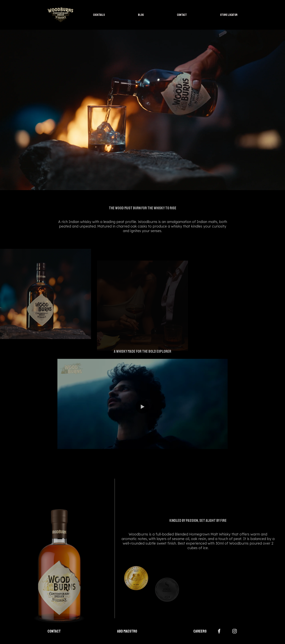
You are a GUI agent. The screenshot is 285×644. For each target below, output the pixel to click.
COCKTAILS (99, 15)
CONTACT (182, 15)
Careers (200, 631)
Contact (54, 631)
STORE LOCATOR (229, 15)
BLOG (141, 15)
